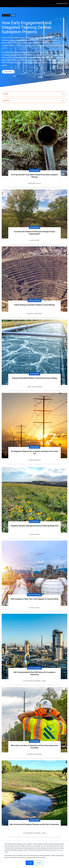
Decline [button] (39, 863)
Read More (8, 72)
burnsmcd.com (62, 3)
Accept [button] (30, 863)
